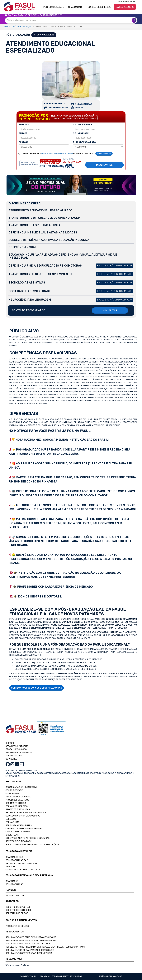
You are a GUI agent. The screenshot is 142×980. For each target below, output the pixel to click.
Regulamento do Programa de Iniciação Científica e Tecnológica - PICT (45, 947)
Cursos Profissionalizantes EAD (24, 870)
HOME (7, 26)
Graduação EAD (14, 857)
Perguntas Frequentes (19, 825)
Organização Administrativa (21, 787)
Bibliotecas (12, 835)
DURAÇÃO (24, 142)
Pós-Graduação (14, 884)
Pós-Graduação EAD (17, 860)
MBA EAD (10, 867)
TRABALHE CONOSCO (16, 749)
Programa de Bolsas (17, 926)
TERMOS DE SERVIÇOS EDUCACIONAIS (57, 154)
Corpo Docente (14, 790)
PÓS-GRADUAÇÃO (23, 26)
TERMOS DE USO (14, 756)
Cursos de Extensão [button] (100, 7)
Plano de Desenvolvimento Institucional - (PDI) (32, 844)
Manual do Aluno (15, 896)
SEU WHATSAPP (81, 133)
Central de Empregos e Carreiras (25, 828)
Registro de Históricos (19, 910)
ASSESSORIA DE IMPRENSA (19, 753)
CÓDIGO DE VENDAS (104, 154)
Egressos (11, 819)
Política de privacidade (110, 976)
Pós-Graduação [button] (54, 7)
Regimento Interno (16, 803)
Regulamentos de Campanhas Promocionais (30, 950)
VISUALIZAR (110, 310)
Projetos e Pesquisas (18, 809)
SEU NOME (24, 125)
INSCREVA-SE (104, 165)
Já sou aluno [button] (125, 7)
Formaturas (12, 822)
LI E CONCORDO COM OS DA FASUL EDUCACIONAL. (57, 154)
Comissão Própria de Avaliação (23, 816)
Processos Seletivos (17, 800)
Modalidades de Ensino (18, 797)
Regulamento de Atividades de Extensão (28, 944)
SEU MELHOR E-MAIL (83, 125)
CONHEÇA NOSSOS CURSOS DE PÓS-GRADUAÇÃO (37, 688)
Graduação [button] (76, 7)
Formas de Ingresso (17, 806)
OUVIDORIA (11, 759)
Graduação (12, 881)
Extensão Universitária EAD (21, 863)
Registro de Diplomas (18, 907)
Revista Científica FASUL (19, 841)
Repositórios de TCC (17, 913)
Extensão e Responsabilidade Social (26, 813)
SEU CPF (23, 133)
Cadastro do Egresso (18, 832)
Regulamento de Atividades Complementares (31, 941)
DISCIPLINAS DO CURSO (25, 203)
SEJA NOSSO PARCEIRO (17, 746)
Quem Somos (12, 794)
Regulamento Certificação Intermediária (29, 953)
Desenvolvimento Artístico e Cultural (28, 838)
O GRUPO (10, 743)
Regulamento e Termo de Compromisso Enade (31, 937)
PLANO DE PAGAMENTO (84, 142)
